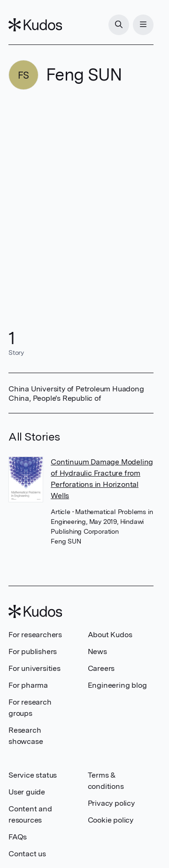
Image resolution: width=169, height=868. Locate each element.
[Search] (119, 25)
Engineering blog (117, 685)
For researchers (35, 635)
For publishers (33, 651)
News (97, 651)
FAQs (18, 837)
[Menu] (143, 25)
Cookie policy (111, 820)
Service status (33, 775)
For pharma (28, 685)
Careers (101, 668)
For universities (35, 668)
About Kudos (110, 635)
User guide (27, 792)
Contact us (27, 854)
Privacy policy (111, 803)
